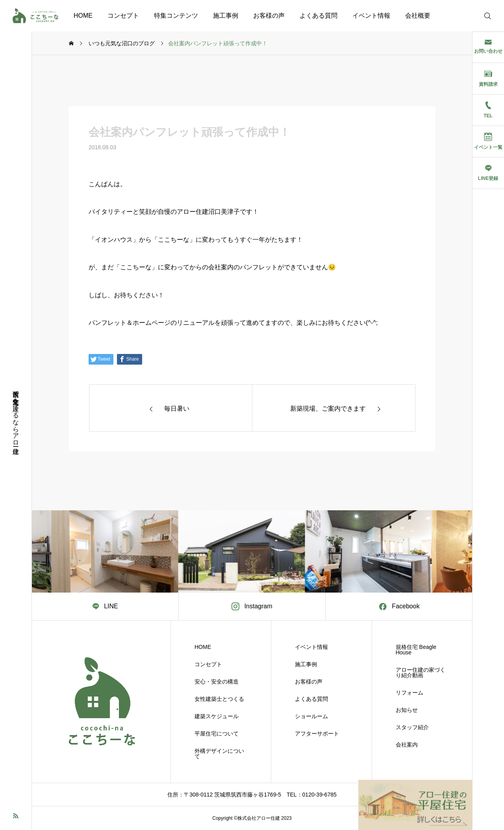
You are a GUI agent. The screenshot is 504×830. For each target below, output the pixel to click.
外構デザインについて (219, 754)
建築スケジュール (217, 716)
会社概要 (418, 16)
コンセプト (123, 16)
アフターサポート (317, 734)
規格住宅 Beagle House (416, 650)
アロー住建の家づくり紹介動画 (421, 673)
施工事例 (226, 16)
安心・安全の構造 (217, 682)
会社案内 (407, 745)
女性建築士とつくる (219, 699)
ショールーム (311, 716)
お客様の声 (269, 16)
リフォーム (409, 693)
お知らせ (407, 710)
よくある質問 (319, 16)
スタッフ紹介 (412, 727)
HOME (83, 16)
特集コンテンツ (176, 16)
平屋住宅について (217, 734)
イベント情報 (371, 16)
